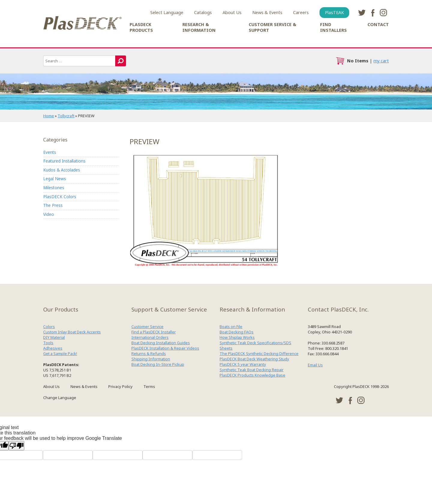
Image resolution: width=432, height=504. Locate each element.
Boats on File (231, 327)
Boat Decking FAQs (237, 332)
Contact (378, 24)
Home (49, 116)
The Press (53, 205)
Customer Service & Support (272, 27)
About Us (232, 12)
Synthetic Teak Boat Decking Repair (252, 370)
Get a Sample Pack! (60, 353)
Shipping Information (151, 359)
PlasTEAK (334, 12)
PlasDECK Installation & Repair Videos (165, 348)
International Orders (150, 337)
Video (49, 214)
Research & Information (199, 27)
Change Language (60, 398)
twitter (362, 13)
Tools (48, 343)
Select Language (167, 12)
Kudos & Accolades (62, 170)
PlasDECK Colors (60, 197)
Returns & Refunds (149, 353)
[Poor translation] (16, 446)
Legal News (55, 179)
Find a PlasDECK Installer (154, 332)
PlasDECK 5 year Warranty (243, 364)
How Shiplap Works (237, 337)
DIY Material (54, 337)
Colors (49, 327)
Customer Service (147, 327)
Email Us (315, 365)
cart (340, 61)
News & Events (267, 12)
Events (50, 152)
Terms (149, 386)
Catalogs (203, 12)
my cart (381, 61)
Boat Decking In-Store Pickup (158, 364)
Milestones (54, 188)
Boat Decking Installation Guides (161, 343)
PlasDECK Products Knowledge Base (252, 375)
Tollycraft (66, 116)
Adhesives (53, 348)
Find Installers (333, 27)
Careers (301, 12)
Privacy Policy (120, 386)
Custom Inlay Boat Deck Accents (72, 332)
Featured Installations (64, 161)
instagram (383, 13)
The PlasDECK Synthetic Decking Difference (259, 353)
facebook (373, 13)
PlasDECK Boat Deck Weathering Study (254, 359)
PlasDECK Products (141, 27)
